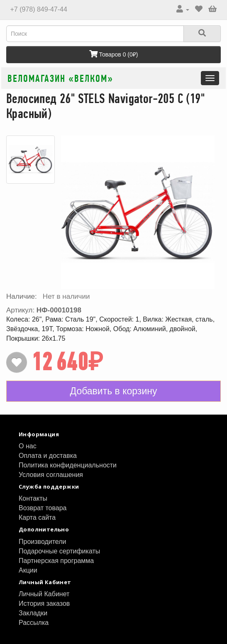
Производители (43, 542)
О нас (28, 446)
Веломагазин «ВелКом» (60, 78)
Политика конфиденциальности (68, 465)
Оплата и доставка (48, 456)
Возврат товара (43, 508)
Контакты (33, 498)
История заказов (44, 603)
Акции (28, 570)
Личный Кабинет (44, 594)
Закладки (33, 613)
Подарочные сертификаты (59, 551)
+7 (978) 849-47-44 (38, 9)
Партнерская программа (56, 561)
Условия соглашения (51, 475)
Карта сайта (37, 517)
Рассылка (34, 623)
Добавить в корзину (114, 391)
